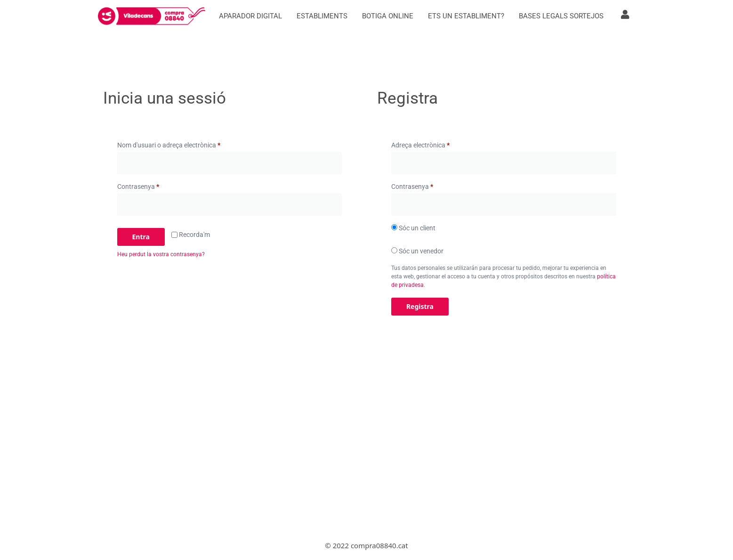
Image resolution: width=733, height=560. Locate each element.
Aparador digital (250, 16)
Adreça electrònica (435, 144)
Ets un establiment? (466, 16)
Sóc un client (413, 228)
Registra (420, 306)
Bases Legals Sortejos (561, 16)
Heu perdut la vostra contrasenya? (161, 254)
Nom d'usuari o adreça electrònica (183, 144)
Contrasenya (152, 185)
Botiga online (388, 16)
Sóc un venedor (417, 251)
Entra (141, 237)
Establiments (322, 16)
